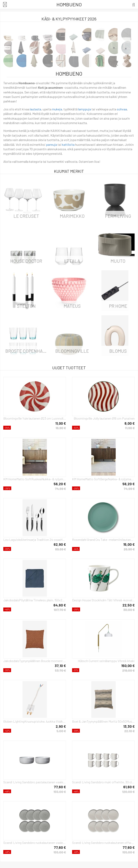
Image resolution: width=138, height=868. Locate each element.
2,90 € (61, 726)
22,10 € (130, 731)
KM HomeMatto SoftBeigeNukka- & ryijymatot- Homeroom (103, 479)
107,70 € (60, 610)
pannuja (51, 144)
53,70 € (60, 670)
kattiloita (68, 144)
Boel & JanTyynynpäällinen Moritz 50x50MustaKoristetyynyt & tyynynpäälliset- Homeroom (103, 721)
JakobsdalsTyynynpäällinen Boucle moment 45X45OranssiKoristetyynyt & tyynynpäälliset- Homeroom (35, 661)
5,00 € (61, 731)
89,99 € (61, 549)
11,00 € (61, 423)
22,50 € (129, 605)
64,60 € (60, 605)
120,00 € (128, 792)
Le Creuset (26, 216)
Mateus (72, 306)
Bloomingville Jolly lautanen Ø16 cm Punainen (104, 418)
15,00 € (129, 544)
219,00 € (128, 670)
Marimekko (72, 216)
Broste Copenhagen (27, 351)
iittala (72, 261)
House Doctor (26, 261)
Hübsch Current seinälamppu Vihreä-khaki (106, 661)
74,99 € (60, 489)
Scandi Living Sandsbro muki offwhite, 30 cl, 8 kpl (103, 782)
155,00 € (60, 792)
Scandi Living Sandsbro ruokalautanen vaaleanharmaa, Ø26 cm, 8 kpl (35, 843)
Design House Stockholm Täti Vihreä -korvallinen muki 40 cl (103, 600)
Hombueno (69, 4)
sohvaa (122, 109)
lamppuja (85, 109)
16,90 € (61, 428)
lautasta (36, 109)
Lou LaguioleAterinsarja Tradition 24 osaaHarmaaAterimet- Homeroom (35, 540)
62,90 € (60, 544)
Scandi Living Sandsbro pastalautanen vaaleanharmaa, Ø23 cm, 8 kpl (35, 782)
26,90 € (129, 549)
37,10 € (60, 666)
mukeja (57, 109)
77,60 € (60, 787)
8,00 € (130, 423)
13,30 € (129, 726)
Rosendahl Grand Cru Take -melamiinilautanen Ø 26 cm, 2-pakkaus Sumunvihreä (103, 540)
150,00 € (128, 666)
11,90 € (130, 428)
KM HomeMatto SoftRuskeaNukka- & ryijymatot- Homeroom (35, 479)
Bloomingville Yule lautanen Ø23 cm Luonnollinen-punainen (35, 418)
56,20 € (60, 484)
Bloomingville (72, 351)
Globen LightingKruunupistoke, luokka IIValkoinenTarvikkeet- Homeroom (35, 721)
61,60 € (129, 787)
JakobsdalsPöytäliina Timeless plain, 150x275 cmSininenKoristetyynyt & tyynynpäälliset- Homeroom (35, 600)
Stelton (26, 306)
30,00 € (129, 610)
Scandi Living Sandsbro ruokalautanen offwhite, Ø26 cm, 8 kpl (103, 843)
